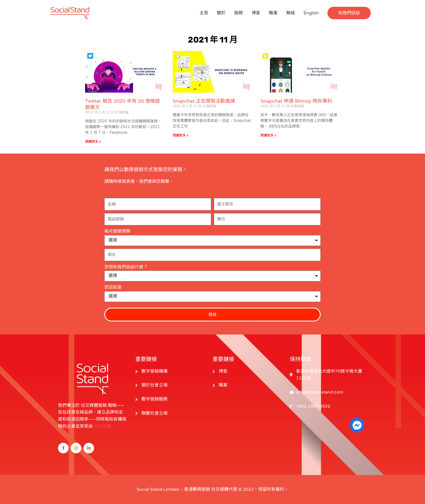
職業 (273, 13)
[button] (349, 13)
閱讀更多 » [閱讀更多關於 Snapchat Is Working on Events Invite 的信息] (181, 135)
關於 (221, 13)
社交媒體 (102, 426)
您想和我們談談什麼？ (126, 267)
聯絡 (291, 13)
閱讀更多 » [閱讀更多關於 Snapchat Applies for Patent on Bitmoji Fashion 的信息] (268, 135)
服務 (239, 13)
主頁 (204, 13)
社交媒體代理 (224, 489)
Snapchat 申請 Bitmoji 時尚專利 (296, 101)
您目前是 (113, 287)
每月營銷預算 (117, 231)
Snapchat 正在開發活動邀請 (204, 101)
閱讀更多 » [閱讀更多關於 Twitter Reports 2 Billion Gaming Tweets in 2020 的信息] (93, 142)
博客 (256, 13)
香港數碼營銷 (197, 489)
